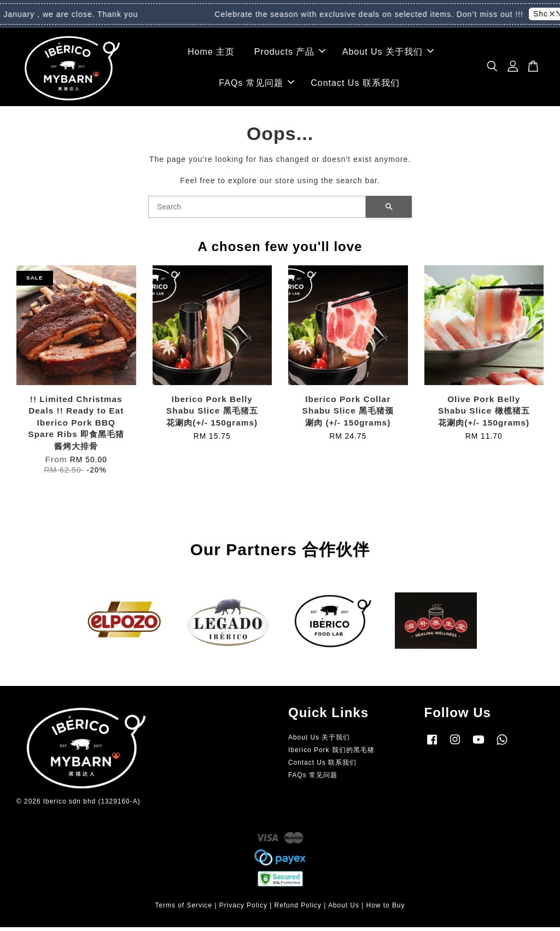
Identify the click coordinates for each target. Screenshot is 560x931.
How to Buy (386, 909)
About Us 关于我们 (388, 53)
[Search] (257, 211)
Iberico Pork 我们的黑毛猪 (331, 754)
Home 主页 (211, 53)
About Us (344, 909)
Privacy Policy (243, 909)
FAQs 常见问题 (256, 85)
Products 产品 (290, 53)
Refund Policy (298, 909)
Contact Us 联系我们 (355, 85)
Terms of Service (184, 909)
